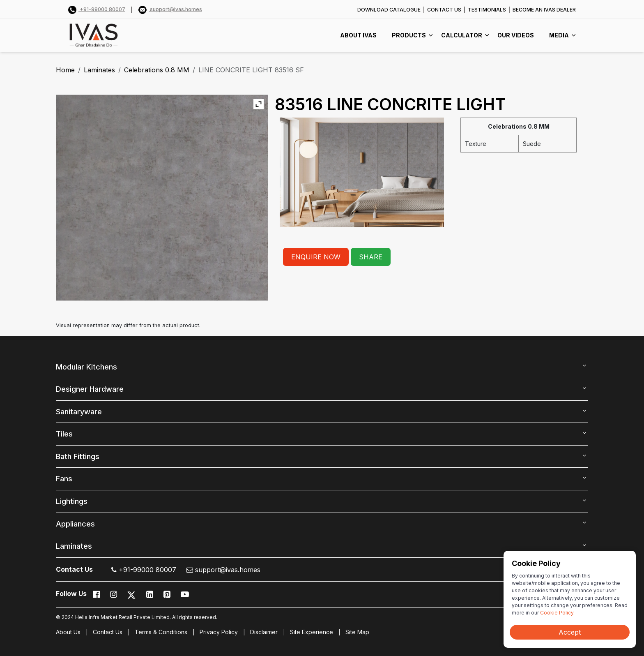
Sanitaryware (79, 412)
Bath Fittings (78, 456)
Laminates (99, 70)
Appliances (75, 524)
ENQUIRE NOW (316, 257)
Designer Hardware (90, 389)
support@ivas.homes (170, 9)
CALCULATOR (462, 35)
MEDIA (559, 35)
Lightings (72, 501)
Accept (570, 632)
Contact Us (108, 632)
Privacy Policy (219, 632)
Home (65, 70)
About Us (68, 632)
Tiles (64, 434)
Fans (64, 479)
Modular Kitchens (86, 367)
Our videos (516, 35)
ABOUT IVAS (358, 35)
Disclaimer (264, 632)
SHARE (371, 257)
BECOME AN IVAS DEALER (544, 10)
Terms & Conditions (161, 632)
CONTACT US (444, 10)
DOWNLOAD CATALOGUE (389, 10)
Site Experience (312, 632)
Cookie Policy (557, 613)
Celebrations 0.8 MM (157, 70)
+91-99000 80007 (97, 9)
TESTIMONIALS (487, 10)
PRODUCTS (409, 35)
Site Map (357, 632)
